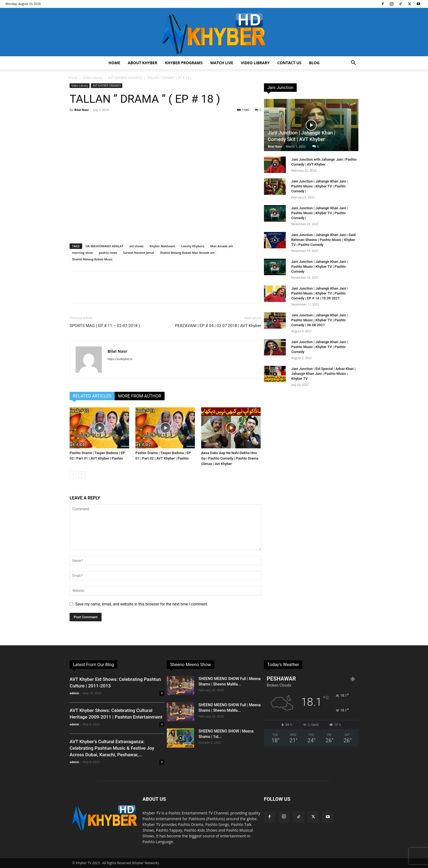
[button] (353, 63)
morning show (82, 253)
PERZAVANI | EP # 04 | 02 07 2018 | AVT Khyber (218, 326)
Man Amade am (222, 246)
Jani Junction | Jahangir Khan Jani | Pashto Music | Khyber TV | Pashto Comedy (319, 267)
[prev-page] (73, 475)
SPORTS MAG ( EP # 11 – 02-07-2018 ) (105, 326)
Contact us (289, 63)
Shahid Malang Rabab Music (92, 259)
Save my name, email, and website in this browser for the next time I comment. (142, 604)
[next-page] (82, 475)
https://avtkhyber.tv (120, 359)
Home (114, 63)
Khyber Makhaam (162, 246)
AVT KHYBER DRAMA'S (125, 78)
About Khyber (142, 63)
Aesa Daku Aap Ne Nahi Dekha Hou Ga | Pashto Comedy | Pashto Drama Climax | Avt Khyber (230, 458)
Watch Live (222, 63)
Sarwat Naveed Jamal (139, 253)
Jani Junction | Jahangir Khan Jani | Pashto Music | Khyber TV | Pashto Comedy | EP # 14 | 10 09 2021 (319, 293)
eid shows (137, 246)
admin (74, 693)
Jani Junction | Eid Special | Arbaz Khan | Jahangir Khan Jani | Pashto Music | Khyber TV (323, 374)
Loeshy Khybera (193, 246)
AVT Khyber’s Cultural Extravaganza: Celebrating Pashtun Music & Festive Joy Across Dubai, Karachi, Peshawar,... (112, 748)
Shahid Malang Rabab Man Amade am (187, 253)
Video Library (255, 63)
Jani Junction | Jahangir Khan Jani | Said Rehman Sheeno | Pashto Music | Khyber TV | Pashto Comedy (323, 240)
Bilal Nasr (81, 110)
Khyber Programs (184, 63)
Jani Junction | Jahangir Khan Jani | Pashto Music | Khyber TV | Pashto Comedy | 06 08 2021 (319, 320)
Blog (314, 63)
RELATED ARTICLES (92, 396)
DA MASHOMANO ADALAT (105, 246)
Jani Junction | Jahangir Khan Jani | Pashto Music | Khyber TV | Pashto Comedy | (319, 186)
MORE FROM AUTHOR (139, 396)
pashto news (108, 253)
